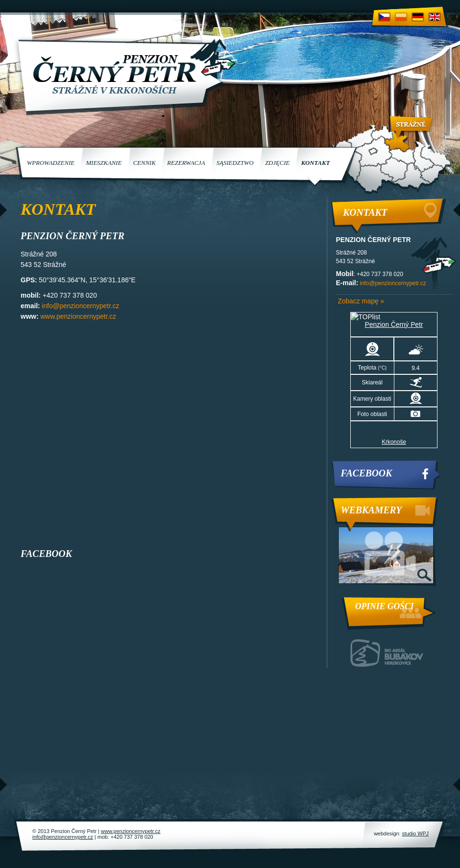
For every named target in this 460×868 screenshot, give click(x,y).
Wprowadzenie (51, 163)
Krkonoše (394, 442)
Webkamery (371, 510)
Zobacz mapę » (361, 301)
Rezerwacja (186, 163)
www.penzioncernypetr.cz (78, 316)
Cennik (144, 163)
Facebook (366, 473)
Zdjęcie (277, 163)
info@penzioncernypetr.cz (80, 306)
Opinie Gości (385, 606)
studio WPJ (415, 833)
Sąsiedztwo (235, 163)
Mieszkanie (103, 163)
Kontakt (315, 163)
